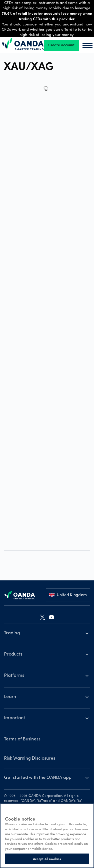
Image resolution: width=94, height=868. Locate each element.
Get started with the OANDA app (38, 778)
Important (14, 718)
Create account (61, 45)
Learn (10, 697)
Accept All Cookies (47, 859)
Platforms (14, 676)
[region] (47, 836)
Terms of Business (22, 739)
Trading (12, 633)
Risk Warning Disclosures (30, 759)
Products (13, 655)
